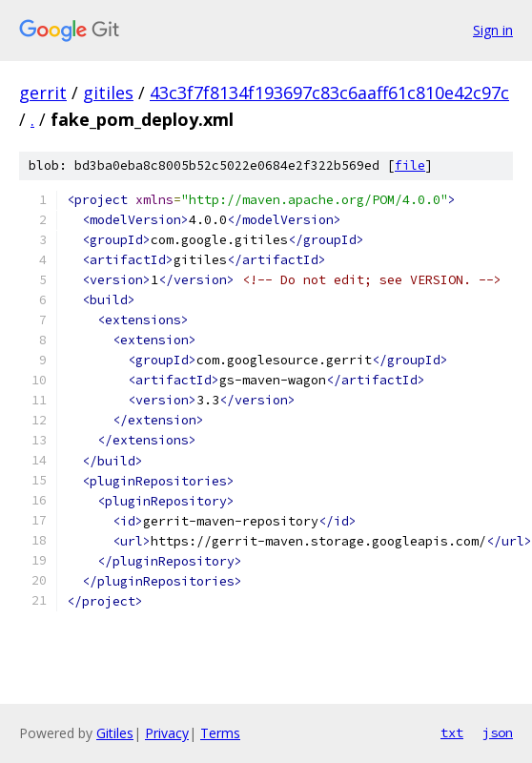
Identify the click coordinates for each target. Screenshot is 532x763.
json (498, 732)
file (410, 165)
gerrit (43, 93)
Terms (220, 733)
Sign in (493, 30)
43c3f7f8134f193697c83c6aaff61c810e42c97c (329, 93)
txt (452, 732)
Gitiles (115, 733)
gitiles (108, 93)
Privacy (167, 733)
